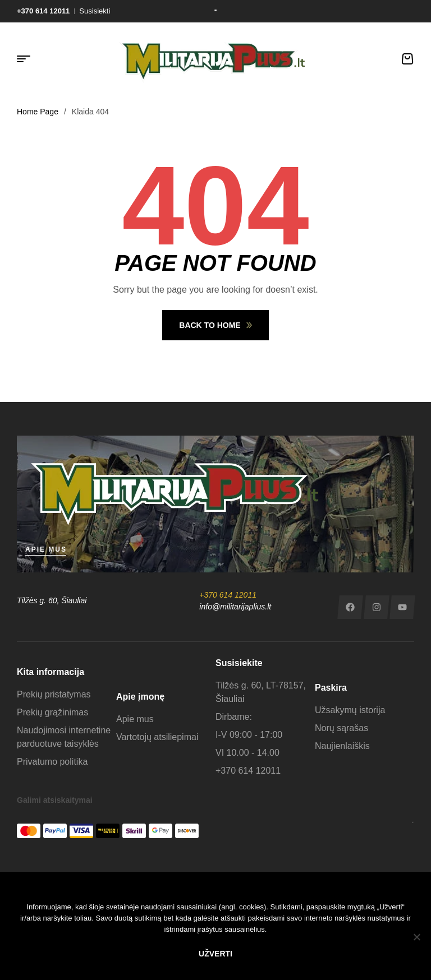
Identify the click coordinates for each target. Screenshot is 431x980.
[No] (417, 937)
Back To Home (215, 325)
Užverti (215, 954)
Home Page (38, 112)
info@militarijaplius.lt (235, 607)
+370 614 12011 (228, 595)
